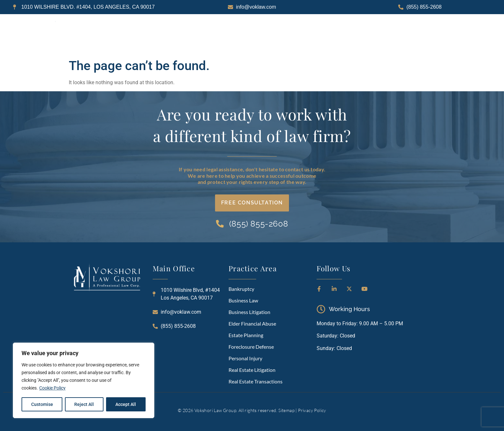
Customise (42, 404)
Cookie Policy (52, 388)
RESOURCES (375, 35)
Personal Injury (245, 358)
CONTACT (423, 35)
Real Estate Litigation (252, 370)
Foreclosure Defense (251, 347)
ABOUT (269, 35)
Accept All (126, 404)
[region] (84, 381)
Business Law (243, 300)
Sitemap (286, 410)
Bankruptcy (241, 289)
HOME (230, 35)
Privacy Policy (312, 410)
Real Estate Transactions (256, 381)
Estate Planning (246, 335)
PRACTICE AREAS (319, 35)
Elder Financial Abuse (252, 323)
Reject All (84, 404)
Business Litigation (249, 312)
